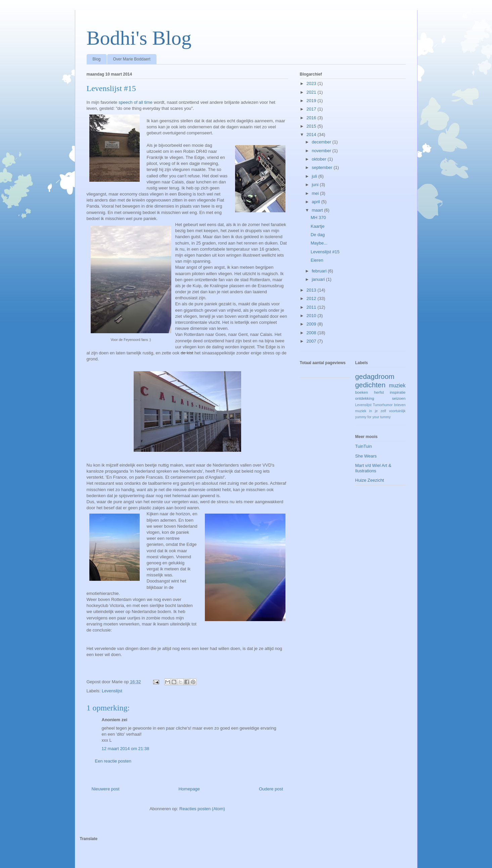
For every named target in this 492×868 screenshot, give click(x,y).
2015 (312, 126)
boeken (362, 392)
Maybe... (319, 243)
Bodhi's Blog (139, 38)
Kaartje (318, 226)
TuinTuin (364, 446)
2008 (312, 333)
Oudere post (271, 789)
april (316, 202)
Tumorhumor (383, 405)
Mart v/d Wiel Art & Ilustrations (373, 468)
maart (318, 210)
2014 (312, 135)
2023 (312, 83)
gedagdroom (375, 376)
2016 (312, 118)
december (322, 142)
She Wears (366, 456)
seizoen (399, 398)
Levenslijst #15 (325, 252)
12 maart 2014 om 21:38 (126, 749)
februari (320, 271)
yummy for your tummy (373, 417)
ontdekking (365, 398)
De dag (318, 235)
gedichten (370, 385)
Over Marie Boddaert (132, 59)
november (322, 151)
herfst (379, 392)
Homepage (189, 789)
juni (316, 185)
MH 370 (318, 218)
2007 (312, 341)
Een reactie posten (113, 761)
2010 (312, 316)
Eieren (317, 260)
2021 (312, 92)
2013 (312, 290)
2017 (312, 109)
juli (315, 176)
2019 (312, 101)
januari (319, 279)
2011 (312, 307)
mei (316, 193)
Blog (97, 59)
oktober (320, 159)
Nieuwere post (106, 789)
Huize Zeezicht (370, 480)
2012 (312, 298)
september (323, 167)
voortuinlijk (397, 411)
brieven (400, 405)
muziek (397, 385)
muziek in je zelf (371, 411)
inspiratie (398, 392)
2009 (312, 324)
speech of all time (136, 102)
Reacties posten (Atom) (202, 809)
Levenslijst (112, 691)
